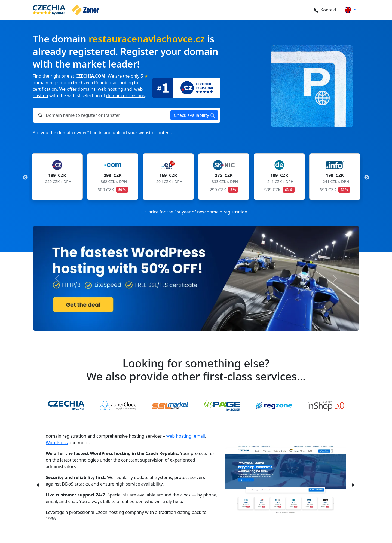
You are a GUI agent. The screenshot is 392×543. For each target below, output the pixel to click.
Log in (96, 133)
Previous (25, 178)
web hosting (110, 89)
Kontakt (324, 10)
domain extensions (126, 96)
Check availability (194, 115)
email (199, 436)
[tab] (66, 406)
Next (367, 178)
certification (45, 89)
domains (87, 89)
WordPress (57, 443)
